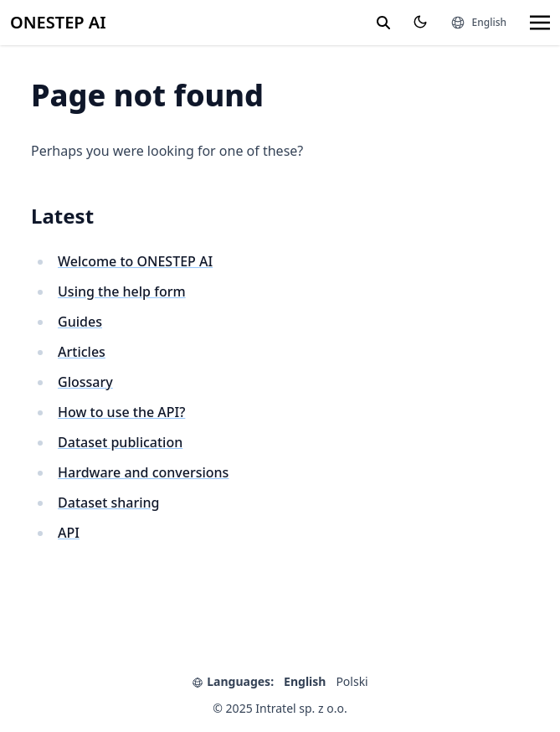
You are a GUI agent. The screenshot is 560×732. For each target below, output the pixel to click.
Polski (352, 681)
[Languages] (478, 23)
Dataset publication (120, 442)
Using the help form (122, 291)
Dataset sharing (108, 503)
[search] (383, 23)
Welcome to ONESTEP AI (135, 261)
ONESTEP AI (58, 22)
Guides (80, 322)
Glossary (85, 382)
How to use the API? (121, 412)
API (69, 533)
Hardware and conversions (143, 472)
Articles (82, 352)
